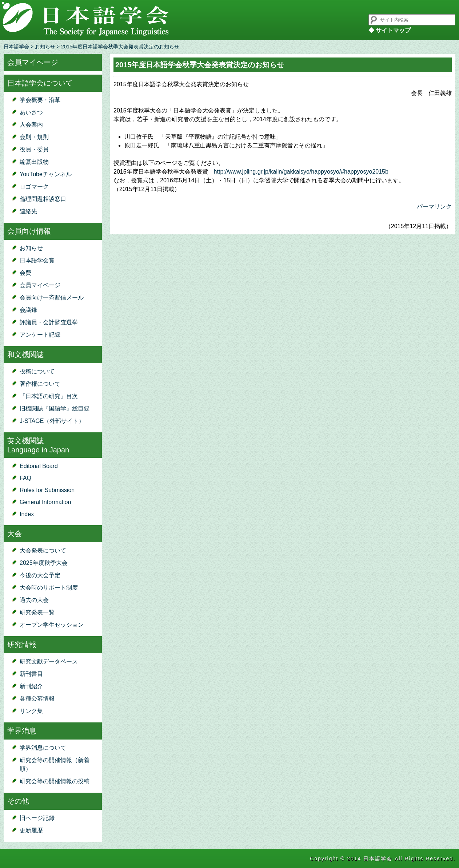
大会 (15, 534)
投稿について (37, 371)
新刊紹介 (31, 686)
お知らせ (45, 47)
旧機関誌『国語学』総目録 (55, 409)
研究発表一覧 (37, 612)
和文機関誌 (25, 354)
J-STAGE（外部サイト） (52, 421)
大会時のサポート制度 (49, 588)
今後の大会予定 (40, 575)
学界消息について (43, 748)
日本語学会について (40, 83)
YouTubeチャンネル (46, 174)
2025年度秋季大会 (44, 563)
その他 (18, 801)
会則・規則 (34, 137)
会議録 (28, 310)
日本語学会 (16, 47)
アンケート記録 (40, 335)
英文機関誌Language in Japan (38, 445)
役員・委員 (34, 149)
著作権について (40, 384)
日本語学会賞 (37, 260)
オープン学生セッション (52, 625)
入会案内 (31, 125)
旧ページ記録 (37, 818)
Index (27, 514)
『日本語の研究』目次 (49, 396)
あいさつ (31, 112)
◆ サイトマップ (390, 30)
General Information (45, 502)
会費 (25, 273)
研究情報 (22, 645)
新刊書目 (31, 674)
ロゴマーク (34, 187)
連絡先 (28, 211)
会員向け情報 (29, 231)
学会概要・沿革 (40, 100)
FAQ (25, 478)
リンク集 (31, 711)
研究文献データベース (49, 661)
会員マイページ (33, 62)
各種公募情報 (37, 699)
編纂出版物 (34, 162)
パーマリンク (434, 207)
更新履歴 (31, 830)
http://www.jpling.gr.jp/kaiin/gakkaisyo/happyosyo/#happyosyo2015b (301, 172)
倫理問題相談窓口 (43, 199)
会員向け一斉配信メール (52, 298)
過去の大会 (34, 600)
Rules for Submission (47, 490)
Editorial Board (39, 466)
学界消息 (22, 731)
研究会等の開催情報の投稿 (55, 781)
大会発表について (43, 550)
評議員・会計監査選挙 (49, 322)
